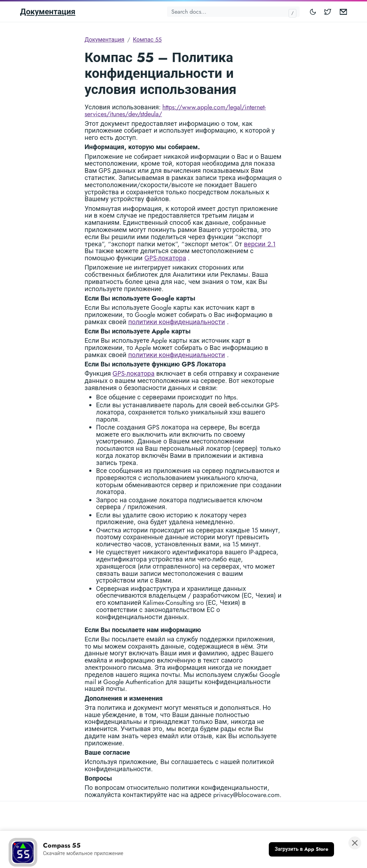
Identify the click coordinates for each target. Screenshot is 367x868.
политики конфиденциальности (177, 322)
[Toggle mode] (313, 12)
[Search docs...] (233, 12)
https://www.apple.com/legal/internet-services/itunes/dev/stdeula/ (175, 111)
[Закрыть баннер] (355, 843)
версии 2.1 (260, 244)
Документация (48, 11)
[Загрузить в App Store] (301, 849)
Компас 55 (147, 40)
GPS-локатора (165, 258)
